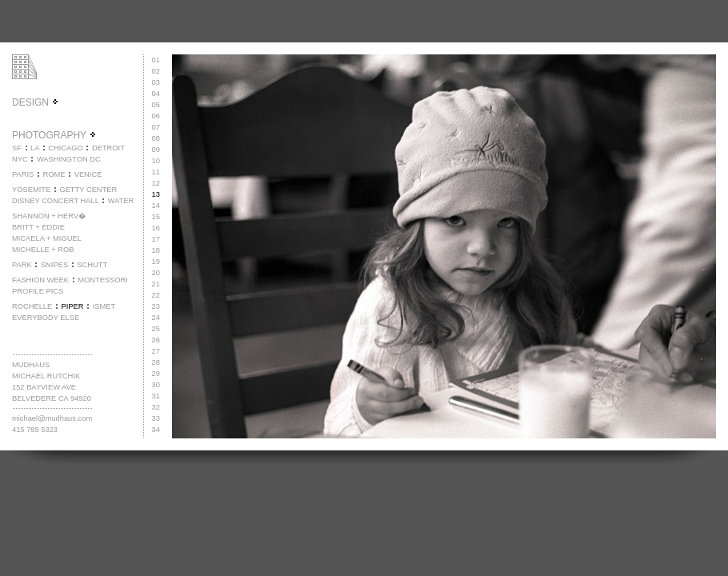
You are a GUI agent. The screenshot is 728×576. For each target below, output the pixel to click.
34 (156, 430)
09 (156, 150)
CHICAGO (66, 148)
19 (156, 262)
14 (156, 206)
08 (156, 138)
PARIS (23, 174)
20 (156, 273)
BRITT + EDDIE (38, 227)
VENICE (88, 174)
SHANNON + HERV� (49, 216)
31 (156, 396)
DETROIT (108, 148)
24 (156, 318)
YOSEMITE (31, 190)
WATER (121, 201)
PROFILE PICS (38, 291)
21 (156, 284)
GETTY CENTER (88, 190)
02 (156, 71)
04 (156, 94)
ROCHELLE (32, 306)
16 (156, 228)
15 (156, 217)
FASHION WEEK (40, 280)
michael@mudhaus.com (52, 418)
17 (156, 239)
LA (35, 148)
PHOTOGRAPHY (54, 135)
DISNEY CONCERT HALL (56, 201)
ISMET (104, 306)
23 (156, 306)
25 (156, 329)
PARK (22, 265)
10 (156, 161)
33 (156, 418)
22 (156, 295)
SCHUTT (92, 265)
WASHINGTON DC (69, 159)
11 (156, 172)
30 (156, 385)
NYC (20, 159)
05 (156, 105)
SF (17, 148)
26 (156, 340)
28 (156, 362)
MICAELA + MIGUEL (47, 238)
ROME (54, 174)
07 (156, 127)
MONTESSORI (103, 280)
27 (156, 351)
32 (156, 407)
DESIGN (36, 102)
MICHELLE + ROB (43, 250)
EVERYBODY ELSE (46, 318)
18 (156, 250)
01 (156, 60)
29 (156, 374)
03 (156, 82)
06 (156, 116)
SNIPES (54, 265)
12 (156, 183)
